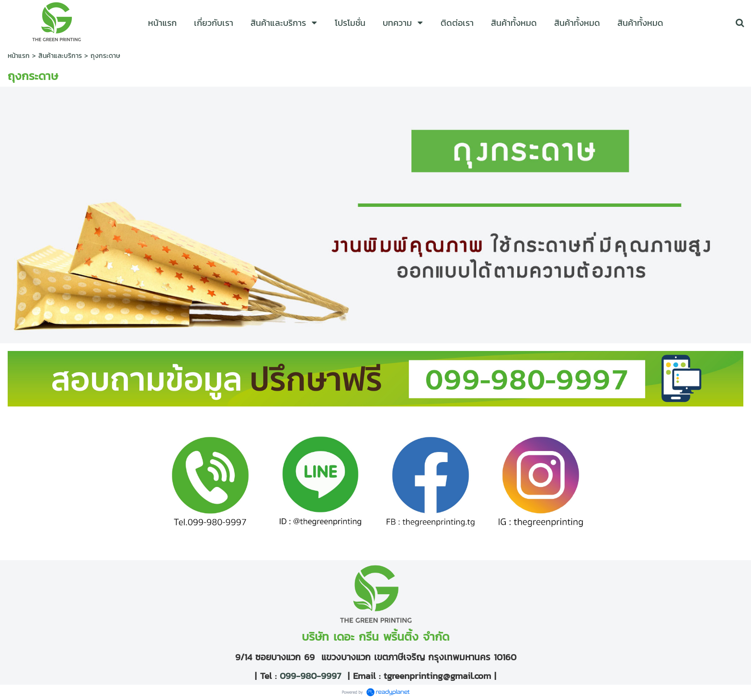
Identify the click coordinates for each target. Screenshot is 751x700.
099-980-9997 (309, 676)
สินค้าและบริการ (60, 56)
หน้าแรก (19, 56)
